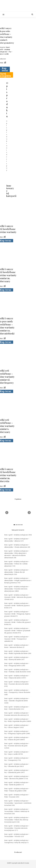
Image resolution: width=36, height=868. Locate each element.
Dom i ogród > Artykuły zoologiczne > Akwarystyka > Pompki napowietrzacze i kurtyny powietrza (18, 580)
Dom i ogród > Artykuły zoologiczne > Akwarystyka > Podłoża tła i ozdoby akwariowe (17, 564)
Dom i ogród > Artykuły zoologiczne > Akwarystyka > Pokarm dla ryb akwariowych (17, 572)
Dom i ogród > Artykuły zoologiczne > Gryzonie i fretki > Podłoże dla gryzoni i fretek (18, 622)
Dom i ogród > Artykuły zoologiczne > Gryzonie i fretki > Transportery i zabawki (17, 639)
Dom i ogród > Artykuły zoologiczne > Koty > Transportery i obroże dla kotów (17, 692)
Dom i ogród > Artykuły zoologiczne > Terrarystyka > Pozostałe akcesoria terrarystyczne (17, 828)
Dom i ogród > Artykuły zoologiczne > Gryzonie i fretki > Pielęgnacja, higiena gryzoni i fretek (17, 614)
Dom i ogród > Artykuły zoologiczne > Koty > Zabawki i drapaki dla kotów (17, 701)
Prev (7, 513)
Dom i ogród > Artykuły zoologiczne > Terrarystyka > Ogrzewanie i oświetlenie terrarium (18, 803)
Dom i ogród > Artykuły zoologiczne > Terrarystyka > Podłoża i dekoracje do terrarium (17, 811)
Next (29, 513)
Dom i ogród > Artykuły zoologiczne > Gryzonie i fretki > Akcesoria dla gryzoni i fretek (18, 597)
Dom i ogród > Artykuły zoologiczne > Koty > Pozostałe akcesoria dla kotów (17, 684)
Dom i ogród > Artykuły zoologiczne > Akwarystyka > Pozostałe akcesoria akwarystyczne (17, 589)
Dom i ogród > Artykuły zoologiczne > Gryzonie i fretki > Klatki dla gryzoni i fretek (17, 606)
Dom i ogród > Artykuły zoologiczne (18, 535)
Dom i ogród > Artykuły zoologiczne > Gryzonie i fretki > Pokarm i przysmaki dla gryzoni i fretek (17, 631)
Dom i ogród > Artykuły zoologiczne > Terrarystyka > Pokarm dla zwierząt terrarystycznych (17, 820)
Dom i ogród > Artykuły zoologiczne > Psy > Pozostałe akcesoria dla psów (17, 746)
